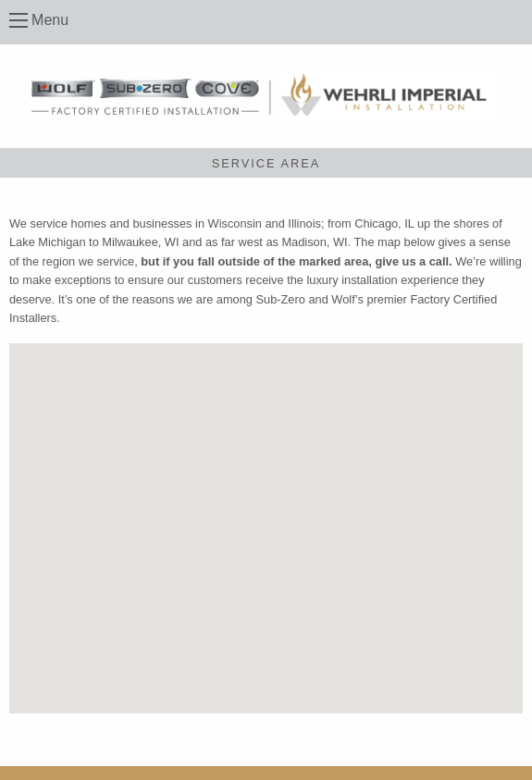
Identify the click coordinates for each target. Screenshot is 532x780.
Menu (50, 20)
